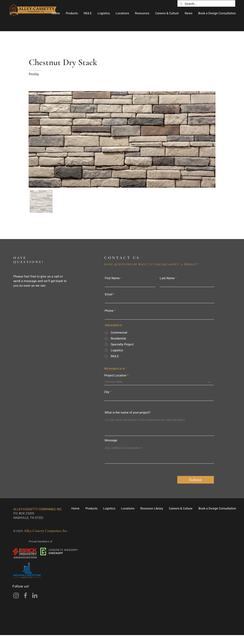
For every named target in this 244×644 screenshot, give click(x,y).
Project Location (115, 375)
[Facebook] (25, 595)
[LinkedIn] (35, 595)
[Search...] (206, 4)
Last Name (167, 278)
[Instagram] (16, 595)
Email (109, 294)
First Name (112, 278)
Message (111, 440)
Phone (109, 311)
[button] (72, 13)
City (107, 392)
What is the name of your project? (128, 413)
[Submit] (196, 480)
